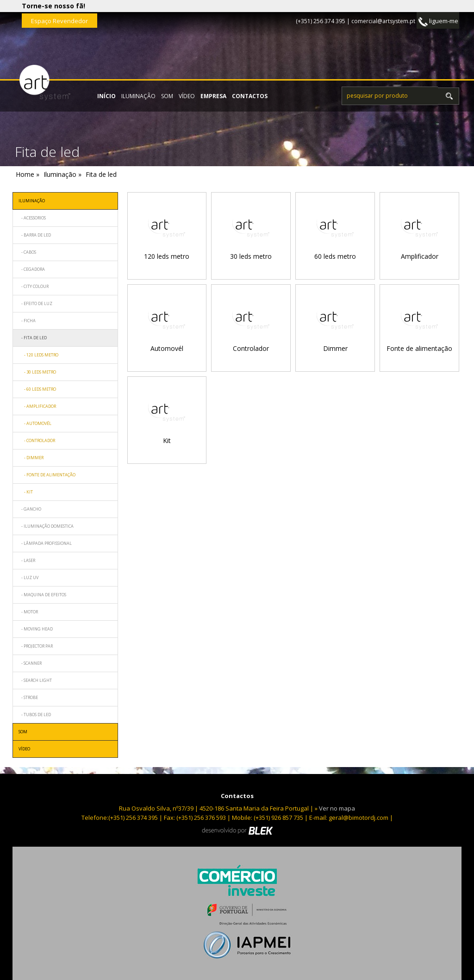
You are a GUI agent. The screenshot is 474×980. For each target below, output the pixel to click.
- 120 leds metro (38, 355)
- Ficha (27, 321)
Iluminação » (62, 174)
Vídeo (187, 96)
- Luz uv (28, 577)
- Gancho (30, 509)
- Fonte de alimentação (47, 475)
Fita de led (101, 174)
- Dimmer (31, 458)
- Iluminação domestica (46, 526)
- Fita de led (33, 338)
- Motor (28, 612)
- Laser (27, 560)
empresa (213, 96)
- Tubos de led (35, 715)
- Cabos (27, 252)
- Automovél (35, 423)
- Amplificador (37, 406)
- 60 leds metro (37, 389)
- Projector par (36, 646)
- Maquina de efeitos (42, 595)
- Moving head (36, 629)
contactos (250, 96)
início (106, 96)
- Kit (26, 492)
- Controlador (37, 440)
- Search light (35, 680)
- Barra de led (35, 235)
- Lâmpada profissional (45, 543)
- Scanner (30, 663)
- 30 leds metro (37, 372)
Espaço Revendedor (59, 21)
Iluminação (138, 96)
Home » (28, 174)
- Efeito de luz (35, 303)
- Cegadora (32, 269)
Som (167, 96)
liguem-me (438, 22)
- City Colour (34, 286)
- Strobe (28, 697)
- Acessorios (32, 218)
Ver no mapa (337, 808)
